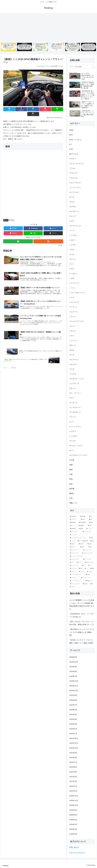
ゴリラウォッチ (75, 226)
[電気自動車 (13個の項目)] (83, 523)
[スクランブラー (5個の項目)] (75, 553)
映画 (71, 479)
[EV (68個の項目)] (92, 516)
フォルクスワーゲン (77, 321)
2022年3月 (73, 724)
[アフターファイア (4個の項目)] (88, 553)
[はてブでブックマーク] (28, 109)
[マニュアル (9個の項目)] (82, 535)
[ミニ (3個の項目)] (86, 569)
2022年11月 (74, 686)
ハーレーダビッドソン (78, 293)
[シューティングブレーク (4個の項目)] (82, 556)
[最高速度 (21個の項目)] (73, 523)
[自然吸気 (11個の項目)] (74, 529)
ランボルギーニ (75, 412)
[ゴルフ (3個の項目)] (82, 572)
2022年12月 (74, 681)
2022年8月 (73, 700)
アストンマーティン (77, 164)
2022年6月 (73, 710)
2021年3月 (73, 782)
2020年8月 (73, 815)
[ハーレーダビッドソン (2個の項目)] (77, 581)
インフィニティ (75, 188)
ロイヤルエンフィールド (78, 455)
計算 (71, 498)
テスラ (72, 269)
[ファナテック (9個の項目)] (88, 532)
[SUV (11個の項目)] (91, 526)
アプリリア (73, 173)
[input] (82, 67)
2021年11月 (74, 743)
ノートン (73, 288)
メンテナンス (74, 384)
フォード (73, 317)
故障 (71, 470)
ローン (72, 451)
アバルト (73, 168)
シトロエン (73, 235)
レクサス (73, 431)
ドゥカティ (73, 274)
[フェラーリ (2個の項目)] (75, 578)
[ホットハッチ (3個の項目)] (75, 565)
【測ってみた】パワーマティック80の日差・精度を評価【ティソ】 (82, 623)
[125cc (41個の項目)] (84, 520)
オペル (72, 197)
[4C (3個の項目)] (84, 565)
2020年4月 (73, 829)
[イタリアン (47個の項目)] (74, 520)
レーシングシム (75, 427)
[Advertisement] (48, 27)
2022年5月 (73, 715)
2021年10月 (74, 748)
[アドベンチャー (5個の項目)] (76, 550)
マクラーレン (74, 360)
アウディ (73, 159)
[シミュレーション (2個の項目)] (88, 578)
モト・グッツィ (75, 393)
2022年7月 (73, 705)
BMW (6, 215)
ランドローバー (75, 408)
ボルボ (72, 350)
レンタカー (73, 436)
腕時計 (72, 494)
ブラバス (73, 331)
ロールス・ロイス (76, 446)
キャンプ (73, 216)
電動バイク (73, 503)
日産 (71, 474)
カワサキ (73, 207)
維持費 (72, 489)
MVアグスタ (74, 154)
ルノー (72, 422)
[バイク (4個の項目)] (72, 562)
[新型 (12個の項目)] (92, 523)
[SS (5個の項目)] (91, 547)
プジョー (73, 326)
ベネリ (72, 336)
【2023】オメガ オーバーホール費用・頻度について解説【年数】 (82, 642)
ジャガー (73, 245)
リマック (73, 417)
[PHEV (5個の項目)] (83, 547)
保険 (71, 465)
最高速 (12, 215)
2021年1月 (73, 791)
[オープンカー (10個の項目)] (75, 532)
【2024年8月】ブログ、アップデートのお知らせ (81, 615)
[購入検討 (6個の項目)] (85, 541)
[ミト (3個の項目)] (91, 565)
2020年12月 (74, 796)
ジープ (72, 231)
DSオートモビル (75, 140)
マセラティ (73, 364)
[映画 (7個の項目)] (92, 538)
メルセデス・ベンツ (77, 379)
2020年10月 (74, 805)
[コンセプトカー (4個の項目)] (76, 559)
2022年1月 (73, 734)
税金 (71, 484)
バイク (72, 298)
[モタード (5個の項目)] (74, 547)
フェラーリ (73, 312)
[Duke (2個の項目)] (90, 575)
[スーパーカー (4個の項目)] (89, 559)
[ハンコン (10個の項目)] (90, 529)
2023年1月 (73, 676)
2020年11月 (74, 801)
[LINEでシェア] (48, 109)
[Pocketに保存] (38, 109)
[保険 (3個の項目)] (92, 569)
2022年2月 (73, 729)
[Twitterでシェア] (8, 109)
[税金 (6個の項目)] (92, 541)
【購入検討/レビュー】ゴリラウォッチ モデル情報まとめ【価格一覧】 (82, 632)
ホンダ (72, 355)
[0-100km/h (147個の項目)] (74, 516)
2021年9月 (73, 753)
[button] (58, 109)
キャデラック (74, 212)
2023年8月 (73, 672)
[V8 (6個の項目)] (79, 541)
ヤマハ (72, 398)
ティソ (72, 264)
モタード (73, 388)
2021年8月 (73, 758)
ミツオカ (73, 374)
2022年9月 (73, 696)
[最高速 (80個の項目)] (84, 516)
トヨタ (72, 278)
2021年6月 (73, 767)
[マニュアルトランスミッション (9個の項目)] (79, 538)
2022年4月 (73, 719)
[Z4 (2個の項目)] (92, 584)
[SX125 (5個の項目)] (82, 544)
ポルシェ (73, 345)
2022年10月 (74, 691)
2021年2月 (73, 786)
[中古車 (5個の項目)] (73, 544)
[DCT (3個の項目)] (81, 569)
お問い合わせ (74, 847)
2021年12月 (74, 739)
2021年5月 (73, 772)
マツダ (72, 369)
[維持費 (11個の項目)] (83, 526)
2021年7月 (73, 762)
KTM (71, 149)
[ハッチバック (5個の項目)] (89, 550)
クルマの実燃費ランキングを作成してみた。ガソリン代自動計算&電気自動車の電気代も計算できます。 (82, 605)
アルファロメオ (75, 183)
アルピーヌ (73, 178)
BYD (71, 135)
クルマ (72, 221)
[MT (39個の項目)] (92, 520)
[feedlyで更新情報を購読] (18, 237)
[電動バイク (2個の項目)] (90, 581)
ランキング (73, 403)
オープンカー (74, 192)
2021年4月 (73, 777)
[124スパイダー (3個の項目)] (90, 562)
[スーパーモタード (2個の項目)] (77, 575)
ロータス (73, 441)
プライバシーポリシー (77, 853)
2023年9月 (73, 667)
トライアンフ (74, 283)
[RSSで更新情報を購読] (48, 237)
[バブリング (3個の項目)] (73, 569)
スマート (73, 259)
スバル (72, 255)
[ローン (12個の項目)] (73, 526)
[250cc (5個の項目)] (91, 544)
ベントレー (73, 341)
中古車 (72, 460)
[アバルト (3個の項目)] (90, 572)
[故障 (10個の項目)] (82, 529)
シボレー (73, 240)
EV (70, 145)
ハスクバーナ (74, 302)
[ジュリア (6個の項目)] (73, 541)
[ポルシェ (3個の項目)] (73, 572)
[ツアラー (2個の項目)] (82, 587)
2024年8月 (73, 657)
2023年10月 (74, 662)
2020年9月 (73, 810)
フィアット (73, 307)
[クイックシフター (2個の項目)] (75, 584)
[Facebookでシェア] (18, 109)
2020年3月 (73, 834)
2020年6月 (73, 820)
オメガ (72, 202)
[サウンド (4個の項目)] (80, 562)
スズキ (72, 250)
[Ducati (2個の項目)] (86, 584)
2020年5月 (73, 825)
